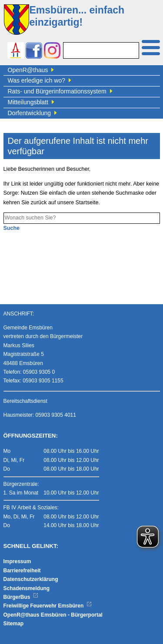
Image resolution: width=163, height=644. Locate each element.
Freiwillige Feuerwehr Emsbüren (48, 606)
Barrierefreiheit (22, 571)
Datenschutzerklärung (31, 579)
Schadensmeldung (27, 588)
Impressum (17, 561)
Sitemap (14, 624)
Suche (12, 228)
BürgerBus (21, 597)
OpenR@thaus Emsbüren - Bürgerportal (53, 615)
